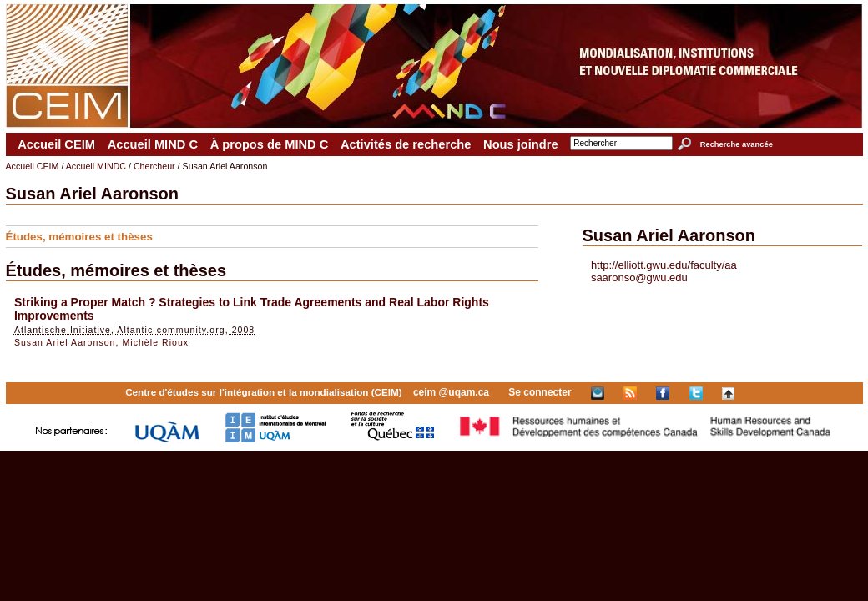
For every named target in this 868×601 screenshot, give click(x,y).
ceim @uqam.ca (451, 392)
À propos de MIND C (270, 144)
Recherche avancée (737, 144)
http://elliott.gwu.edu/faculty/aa (664, 265)
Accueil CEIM (56, 144)
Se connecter (540, 392)
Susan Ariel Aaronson (65, 342)
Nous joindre (521, 144)
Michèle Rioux (155, 342)
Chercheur (154, 166)
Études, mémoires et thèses (79, 237)
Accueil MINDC (96, 166)
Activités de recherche (406, 144)
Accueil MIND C (153, 144)
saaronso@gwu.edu (639, 278)
